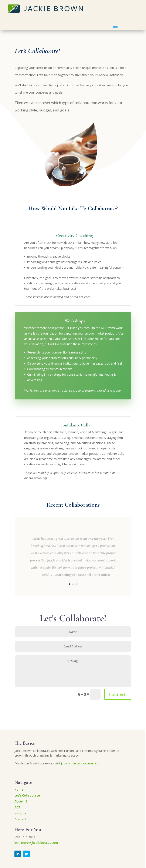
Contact (21, 819)
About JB (21, 801)
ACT (17, 807)
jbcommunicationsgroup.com (81, 763)
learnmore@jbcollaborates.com (36, 843)
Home (19, 789)
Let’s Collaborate (27, 795)
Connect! (118, 694)
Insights (20, 813)
